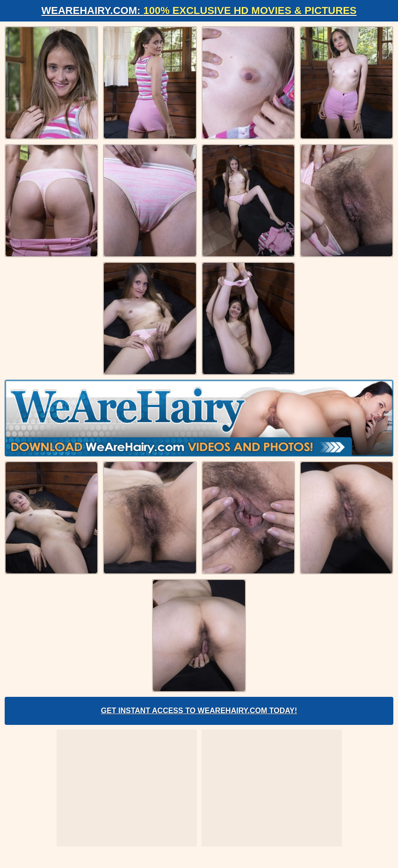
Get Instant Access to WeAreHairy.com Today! (199, 711)
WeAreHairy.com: (199, 11)
